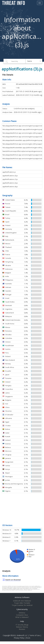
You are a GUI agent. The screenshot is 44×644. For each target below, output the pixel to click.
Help (22, 621)
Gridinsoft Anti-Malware (22, 601)
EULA (28, 638)
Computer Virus (22, 615)
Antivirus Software (22, 597)
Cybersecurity (22, 609)
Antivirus (22, 613)
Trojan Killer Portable (22, 603)
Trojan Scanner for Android (22, 605)
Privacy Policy (19, 638)
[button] (34, 61)
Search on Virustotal (13, 580)
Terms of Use (35, 635)
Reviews (22, 629)
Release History (22, 627)
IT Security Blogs (22, 625)
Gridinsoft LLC (22, 635)
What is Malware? (22, 617)
